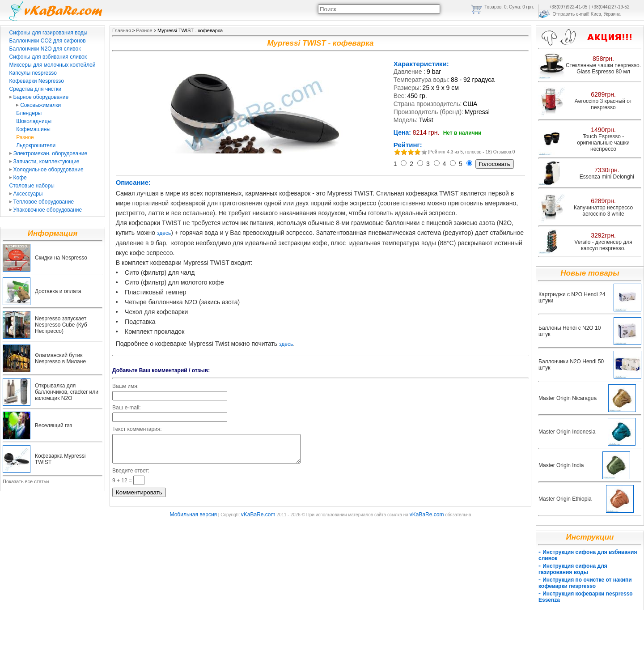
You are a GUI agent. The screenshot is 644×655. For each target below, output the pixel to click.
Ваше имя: (125, 386)
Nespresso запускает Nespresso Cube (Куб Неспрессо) (61, 325)
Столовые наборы (32, 186)
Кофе (18, 178)
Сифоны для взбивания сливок (48, 57)
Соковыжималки (38, 105)
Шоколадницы (34, 121)
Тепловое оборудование (42, 202)
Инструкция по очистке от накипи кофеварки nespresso (585, 583)
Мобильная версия (194, 520)
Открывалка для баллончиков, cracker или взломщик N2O (67, 392)
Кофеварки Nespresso (37, 81)
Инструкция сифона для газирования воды (573, 569)
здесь (164, 233)
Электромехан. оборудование (49, 153)
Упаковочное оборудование (46, 210)
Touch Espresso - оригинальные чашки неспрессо (603, 143)
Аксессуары (26, 194)
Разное (25, 137)
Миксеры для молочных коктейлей (53, 65)
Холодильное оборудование (47, 170)
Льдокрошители (36, 145)
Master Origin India (561, 465)
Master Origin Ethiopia (565, 499)
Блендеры (29, 113)
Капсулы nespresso (33, 73)
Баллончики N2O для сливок (45, 49)
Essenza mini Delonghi (607, 177)
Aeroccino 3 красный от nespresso (604, 104)
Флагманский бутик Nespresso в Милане (60, 358)
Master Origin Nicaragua (568, 398)
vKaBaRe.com (258, 520)
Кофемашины (33, 129)
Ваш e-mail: (127, 408)
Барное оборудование (39, 97)
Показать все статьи (26, 481)
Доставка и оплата (58, 291)
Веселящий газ (53, 425)
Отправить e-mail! (571, 14)
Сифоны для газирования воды (49, 33)
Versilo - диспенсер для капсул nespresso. (603, 245)
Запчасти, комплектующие (44, 162)
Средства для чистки (36, 89)
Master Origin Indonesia (567, 432)
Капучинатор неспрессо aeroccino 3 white (603, 211)
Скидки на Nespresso (61, 258)
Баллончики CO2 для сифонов (48, 41)
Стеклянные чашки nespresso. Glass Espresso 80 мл (603, 68)
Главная (122, 30)
